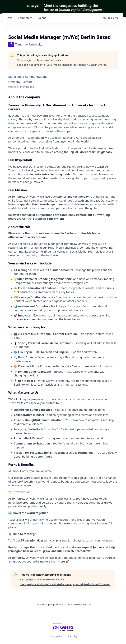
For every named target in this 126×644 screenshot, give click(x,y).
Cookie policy (71, 636)
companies (25, 18)
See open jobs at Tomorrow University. (39, 60)
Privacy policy (55, 636)
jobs (10, 18)
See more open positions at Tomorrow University (63, 604)
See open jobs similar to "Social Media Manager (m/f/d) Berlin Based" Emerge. (62, 65)
